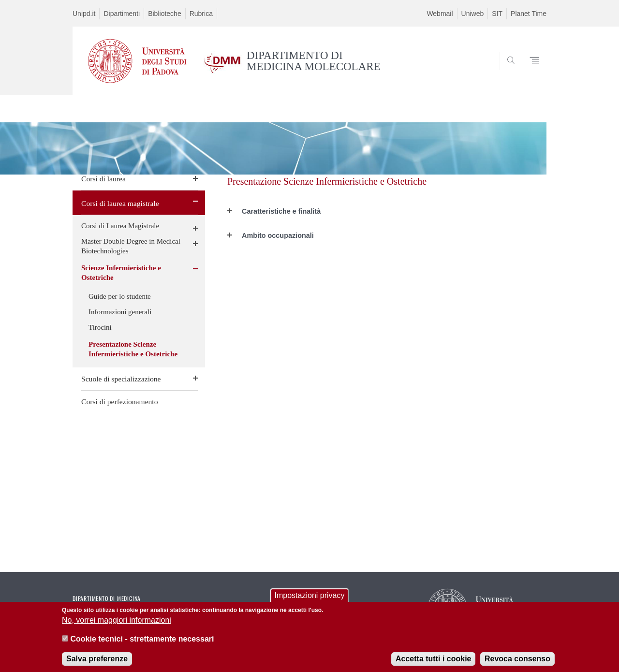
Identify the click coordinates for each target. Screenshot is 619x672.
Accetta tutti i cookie (433, 664)
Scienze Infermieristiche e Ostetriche (121, 273)
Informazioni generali (120, 312)
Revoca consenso (517, 664)
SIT (497, 14)
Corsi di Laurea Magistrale (120, 226)
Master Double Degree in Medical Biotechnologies (131, 246)
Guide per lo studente (120, 296)
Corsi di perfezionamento (120, 402)
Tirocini (100, 327)
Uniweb (473, 14)
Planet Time (529, 14)
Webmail (440, 14)
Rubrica (201, 14)
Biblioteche (165, 14)
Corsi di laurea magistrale (120, 203)
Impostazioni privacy (310, 600)
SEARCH (530, 72)
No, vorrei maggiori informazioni (117, 625)
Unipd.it (84, 14)
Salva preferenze (97, 664)
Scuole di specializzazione (121, 379)
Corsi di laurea (103, 179)
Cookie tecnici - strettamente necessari (142, 644)
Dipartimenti (122, 14)
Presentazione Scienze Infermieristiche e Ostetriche (133, 349)
